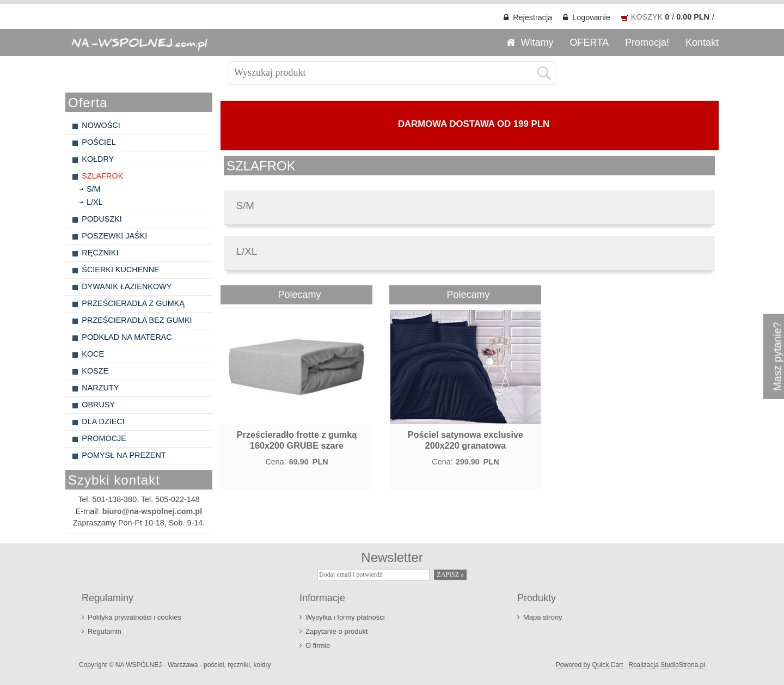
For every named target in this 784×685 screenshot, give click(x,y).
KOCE (93, 354)
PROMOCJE (104, 438)
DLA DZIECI (103, 421)
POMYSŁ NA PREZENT (124, 455)
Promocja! (647, 42)
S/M (94, 189)
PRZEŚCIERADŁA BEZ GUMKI (137, 320)
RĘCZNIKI (100, 253)
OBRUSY (98, 405)
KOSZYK (647, 17)
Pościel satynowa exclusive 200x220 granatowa (465, 440)
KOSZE (95, 371)
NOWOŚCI (101, 125)
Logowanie (591, 17)
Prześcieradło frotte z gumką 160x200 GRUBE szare (297, 440)
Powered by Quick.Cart (589, 665)
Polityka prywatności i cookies (134, 617)
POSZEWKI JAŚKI (114, 236)
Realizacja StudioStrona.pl (667, 665)
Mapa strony (543, 617)
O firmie (318, 646)
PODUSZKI (102, 219)
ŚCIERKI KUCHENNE (120, 270)
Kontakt (702, 42)
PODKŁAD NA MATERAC (127, 337)
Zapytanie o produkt (337, 631)
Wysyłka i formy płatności (345, 617)
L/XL (95, 202)
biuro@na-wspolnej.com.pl (152, 511)
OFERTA (589, 42)
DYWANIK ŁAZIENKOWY (127, 286)
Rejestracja (532, 17)
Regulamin (105, 631)
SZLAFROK (102, 176)
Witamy (537, 42)
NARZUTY (100, 388)
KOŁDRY (98, 159)
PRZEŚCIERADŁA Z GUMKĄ (133, 303)
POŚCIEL (99, 142)
